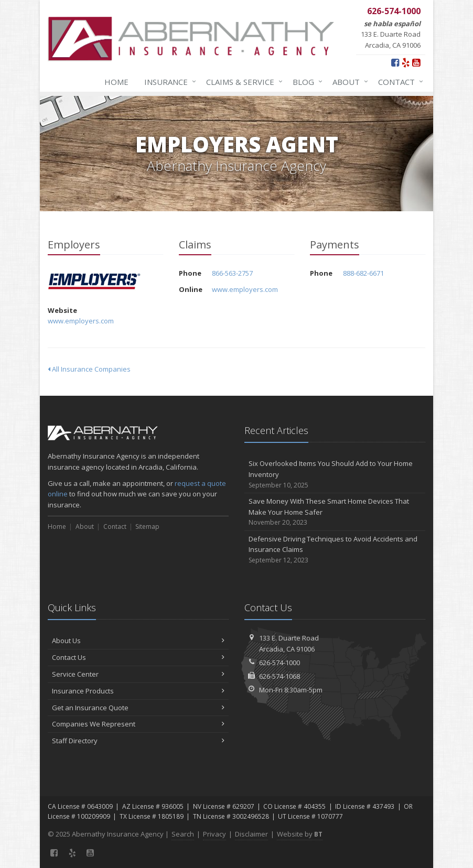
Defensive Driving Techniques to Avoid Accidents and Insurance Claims (335, 550)
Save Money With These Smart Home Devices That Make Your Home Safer (335, 512)
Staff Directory (138, 741)
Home (116, 82)
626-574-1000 (279, 663)
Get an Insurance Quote (138, 708)
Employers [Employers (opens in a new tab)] (95, 282)
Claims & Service (242, 82)
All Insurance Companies (89, 369)
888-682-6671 (363, 273)
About (348, 82)
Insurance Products (138, 691)
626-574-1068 (279, 676)
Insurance (168, 82)
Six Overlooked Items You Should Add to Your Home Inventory (335, 474)
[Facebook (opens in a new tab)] (395, 62)
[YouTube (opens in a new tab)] (416, 62)
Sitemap (147, 527)
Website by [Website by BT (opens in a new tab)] (300, 834)
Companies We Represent (138, 724)
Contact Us (138, 657)
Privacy (214, 834)
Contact (399, 82)
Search (183, 834)
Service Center (138, 674)
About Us (138, 641)
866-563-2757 (232, 273)
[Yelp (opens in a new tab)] (406, 62)
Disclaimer (251, 834)
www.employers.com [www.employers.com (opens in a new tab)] (81, 321)
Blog (305, 82)
